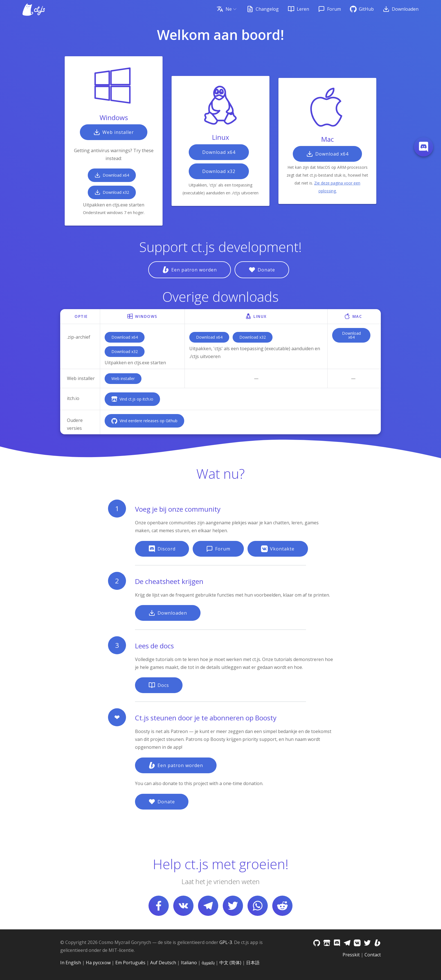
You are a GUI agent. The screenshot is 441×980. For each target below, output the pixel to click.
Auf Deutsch (163, 963)
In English (71, 963)
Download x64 (125, 337)
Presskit (351, 955)
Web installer (123, 378)
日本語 (253, 963)
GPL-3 (226, 942)
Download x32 (125, 351)
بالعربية (208, 963)
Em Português (130, 963)
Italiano (189, 963)
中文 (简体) (230, 963)
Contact (373, 955)
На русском (98, 963)
